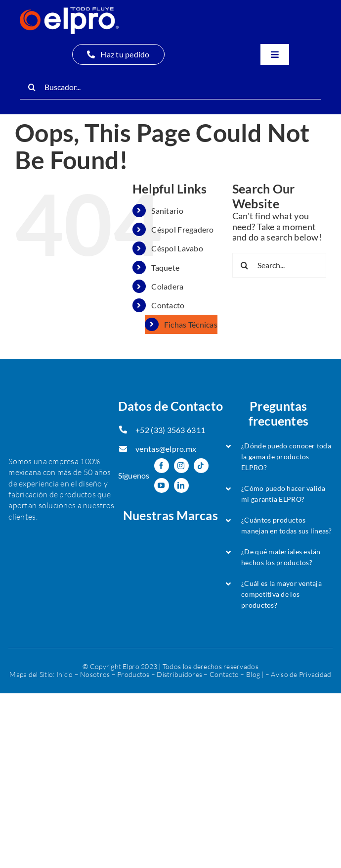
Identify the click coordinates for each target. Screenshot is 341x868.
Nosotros (95, 674)
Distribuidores (179, 674)
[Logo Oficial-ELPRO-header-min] (69, 12)
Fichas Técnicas (191, 324)
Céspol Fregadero (182, 229)
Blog (253, 674)
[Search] (32, 87)
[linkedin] (181, 485)
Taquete (165, 267)
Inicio (65, 674)
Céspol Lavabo (177, 248)
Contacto (168, 305)
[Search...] (279, 265)
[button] (278, 457)
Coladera (167, 286)
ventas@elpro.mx (166, 449)
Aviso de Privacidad (301, 674)
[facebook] (162, 466)
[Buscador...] (170, 87)
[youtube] (162, 485)
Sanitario (167, 211)
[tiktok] (201, 466)
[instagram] (181, 466)
